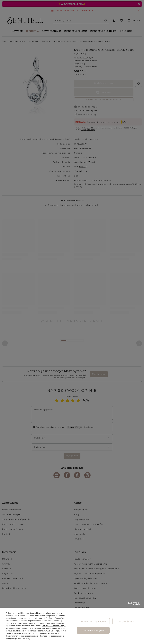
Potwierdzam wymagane (93, 621)
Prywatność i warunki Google (54, 626)
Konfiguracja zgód (125, 621)
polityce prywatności (25, 623)
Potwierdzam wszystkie (93, 630)
